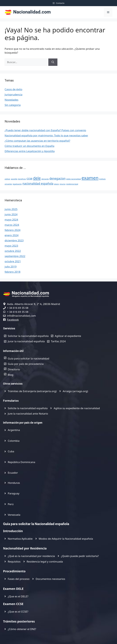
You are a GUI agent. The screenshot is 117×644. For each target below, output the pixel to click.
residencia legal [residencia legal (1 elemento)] (72, 184)
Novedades (11, 100)
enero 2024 (12, 235)
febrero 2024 (12, 230)
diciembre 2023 (14, 240)
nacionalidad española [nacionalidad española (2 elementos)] (38, 184)
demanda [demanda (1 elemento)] (45, 179)
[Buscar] (53, 62)
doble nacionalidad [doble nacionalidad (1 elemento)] (74, 179)
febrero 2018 (12, 272)
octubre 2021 (13, 261)
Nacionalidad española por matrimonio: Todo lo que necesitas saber (46, 135)
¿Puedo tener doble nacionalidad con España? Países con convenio (45, 130)
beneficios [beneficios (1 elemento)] (22, 179)
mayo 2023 (11, 246)
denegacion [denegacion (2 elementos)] (57, 178)
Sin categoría (13, 105)
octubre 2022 (13, 251)
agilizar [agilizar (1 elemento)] (7, 179)
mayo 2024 (11, 220)
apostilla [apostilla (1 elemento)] (14, 179)
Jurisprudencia (13, 94)
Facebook (13, 320)
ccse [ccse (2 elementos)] (30, 178)
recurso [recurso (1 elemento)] (63, 184)
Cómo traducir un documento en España (29, 146)
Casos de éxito (13, 89)
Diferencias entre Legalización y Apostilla (30, 151)
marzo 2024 (12, 225)
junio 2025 (11, 209)
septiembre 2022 (15, 256)
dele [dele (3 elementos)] (37, 178)
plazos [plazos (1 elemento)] (56, 184)
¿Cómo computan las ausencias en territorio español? (37, 141)
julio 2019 (11, 267)
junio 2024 (11, 214)
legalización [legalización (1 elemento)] (17, 184)
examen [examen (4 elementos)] (90, 178)
